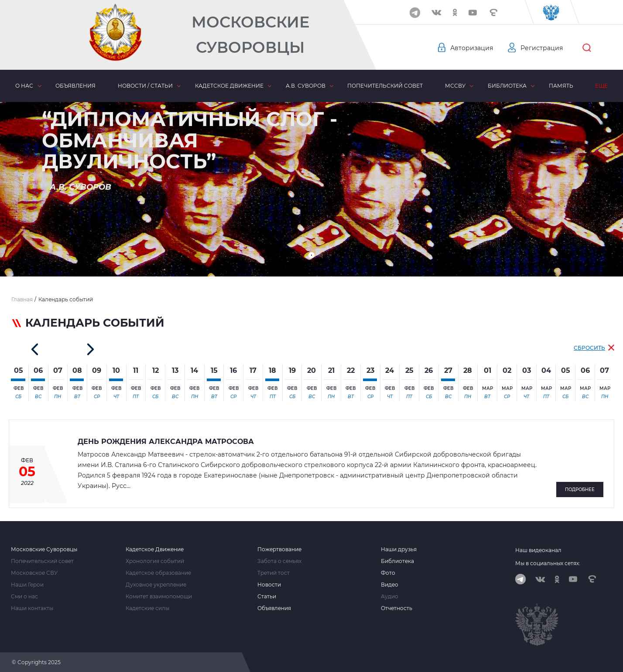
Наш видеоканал (538, 550)
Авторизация (472, 48)
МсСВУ (455, 86)
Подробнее (580, 490)
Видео (390, 585)
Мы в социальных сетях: (548, 563)
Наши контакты (32, 608)
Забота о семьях (279, 561)
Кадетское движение (229, 86)
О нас (24, 86)
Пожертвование (279, 549)
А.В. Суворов (306, 86)
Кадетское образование (158, 573)
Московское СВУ (34, 573)
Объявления (75, 86)
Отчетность (397, 608)
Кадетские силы (147, 608)
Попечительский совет (385, 86)
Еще (601, 86)
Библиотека (507, 86)
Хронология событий (155, 561)
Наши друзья (399, 549)
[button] (311, 255)
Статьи (267, 597)
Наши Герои (27, 585)
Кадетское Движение (155, 549)
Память (561, 86)
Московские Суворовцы (250, 35)
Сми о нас (24, 597)
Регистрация (542, 48)
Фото (388, 573)
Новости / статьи (145, 86)
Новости (269, 585)
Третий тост (274, 573)
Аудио (390, 597)
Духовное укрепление (156, 585)
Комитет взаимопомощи (159, 597)
